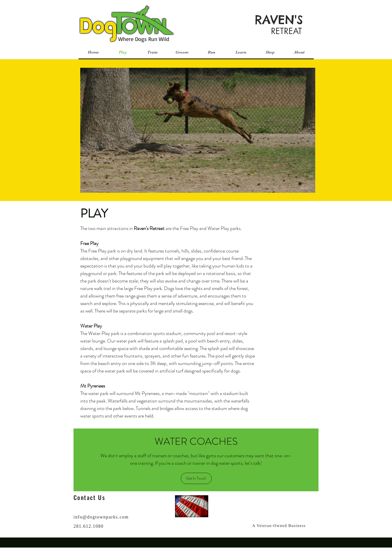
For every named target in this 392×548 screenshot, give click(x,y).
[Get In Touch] (196, 478)
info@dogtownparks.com (101, 517)
